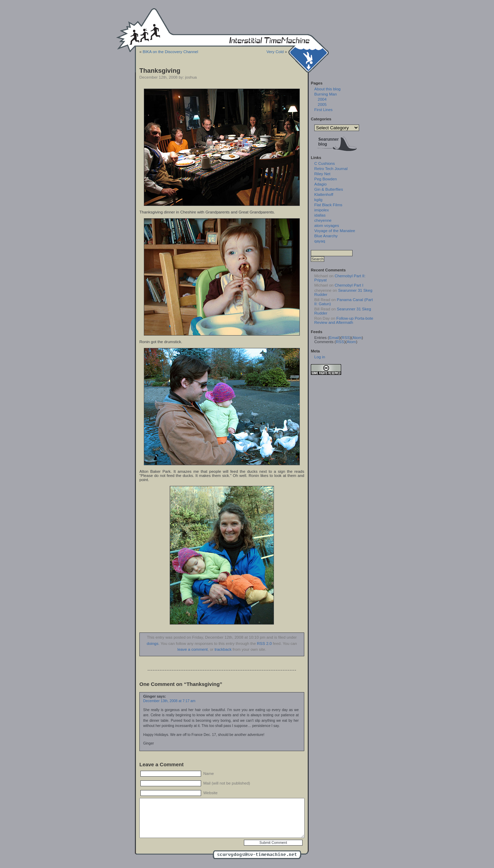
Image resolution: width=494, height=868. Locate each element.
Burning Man (325, 94)
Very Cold (275, 52)
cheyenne (323, 220)
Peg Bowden (325, 179)
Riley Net (322, 174)
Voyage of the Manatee (335, 231)
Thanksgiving (160, 71)
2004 (322, 99)
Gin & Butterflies (329, 189)
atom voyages (327, 226)
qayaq (320, 241)
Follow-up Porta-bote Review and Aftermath (344, 320)
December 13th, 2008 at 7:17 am (169, 701)
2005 (322, 104)
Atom (357, 338)
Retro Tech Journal (331, 169)
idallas (320, 215)
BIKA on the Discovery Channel (171, 52)
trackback (223, 649)
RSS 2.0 (264, 643)
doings (152, 643)
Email (334, 338)
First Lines (323, 110)
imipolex (322, 210)
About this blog (327, 89)
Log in (320, 357)
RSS (346, 338)
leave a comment (192, 649)
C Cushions (325, 163)
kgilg (318, 200)
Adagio (320, 184)
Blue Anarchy (326, 236)
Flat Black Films (328, 205)
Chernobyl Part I (349, 285)
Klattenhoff (324, 194)
